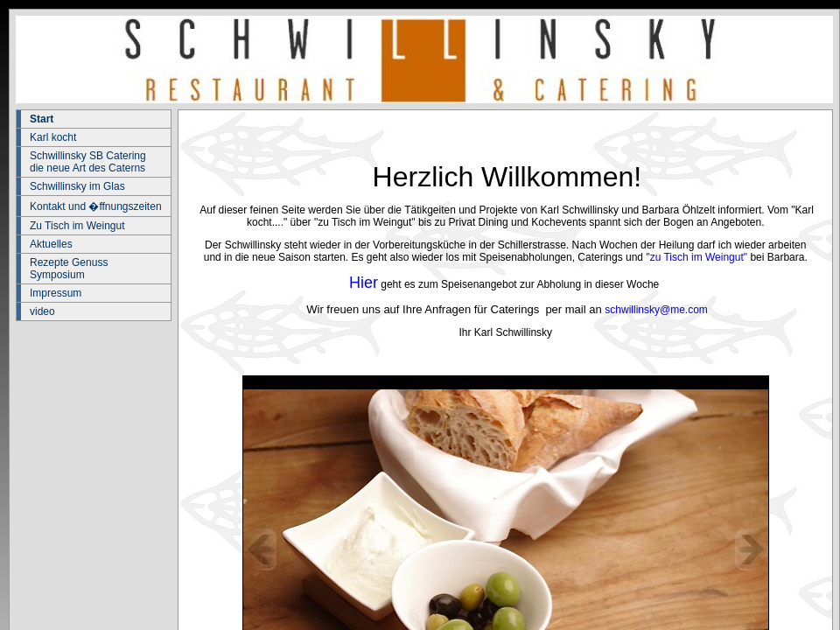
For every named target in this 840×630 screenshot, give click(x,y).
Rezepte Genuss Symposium (69, 269)
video (42, 311)
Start (42, 119)
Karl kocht (53, 137)
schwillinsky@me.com (656, 310)
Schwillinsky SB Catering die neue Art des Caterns (88, 162)
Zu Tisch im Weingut (77, 226)
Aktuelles (51, 244)
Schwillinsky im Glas (77, 186)
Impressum (56, 293)
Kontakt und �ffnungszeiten (96, 206)
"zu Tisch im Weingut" (696, 257)
